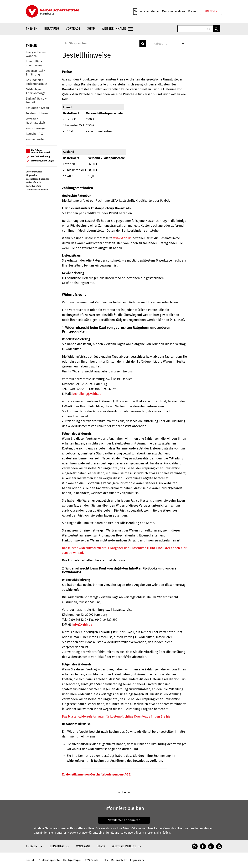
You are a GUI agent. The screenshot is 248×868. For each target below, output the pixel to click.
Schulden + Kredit (37, 108)
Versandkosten (36, 139)
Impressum (137, 860)
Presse (192, 11)
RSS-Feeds (91, 860)
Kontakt (31, 860)
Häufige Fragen (72, 860)
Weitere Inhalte (114, 29)
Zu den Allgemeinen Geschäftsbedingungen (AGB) (97, 774)
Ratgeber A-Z (34, 134)
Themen (32, 29)
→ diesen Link (151, 833)
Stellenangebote (49, 860)
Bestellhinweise (34, 172)
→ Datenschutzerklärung (82, 833)
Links (105, 860)
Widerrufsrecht (33, 182)
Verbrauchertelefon (146, 11)
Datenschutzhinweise (37, 190)
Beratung (52, 29)
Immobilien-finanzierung (34, 63)
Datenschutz (119, 860)
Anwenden (216, 29)
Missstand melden (173, 11)
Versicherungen (36, 128)
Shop (91, 29)
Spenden (211, 11)
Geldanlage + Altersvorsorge (36, 91)
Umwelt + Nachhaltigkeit (35, 121)
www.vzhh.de (122, 238)
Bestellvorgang (34, 186)
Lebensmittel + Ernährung (36, 73)
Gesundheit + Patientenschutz (36, 82)
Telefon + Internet (38, 113)
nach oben (124, 791)
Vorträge (73, 29)
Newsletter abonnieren (124, 820)
